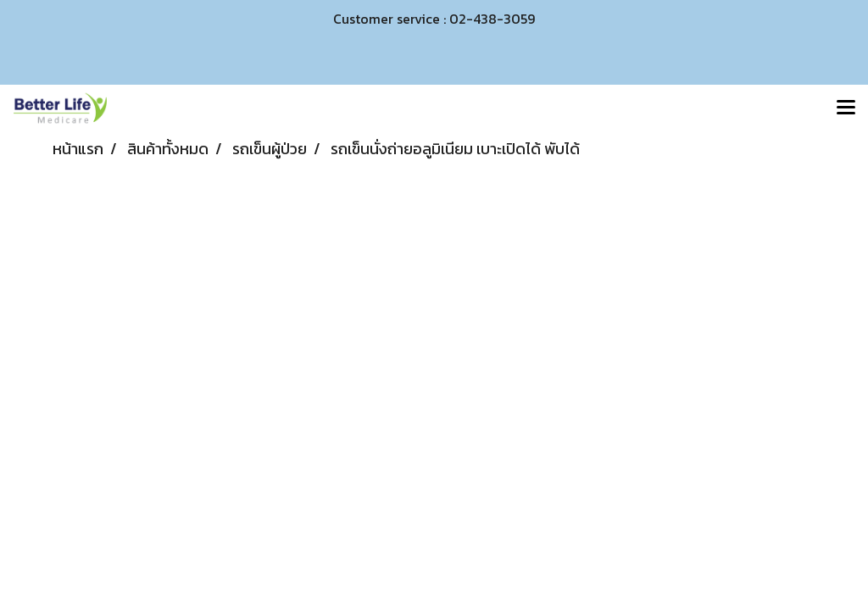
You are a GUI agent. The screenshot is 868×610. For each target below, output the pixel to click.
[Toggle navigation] (846, 108)
